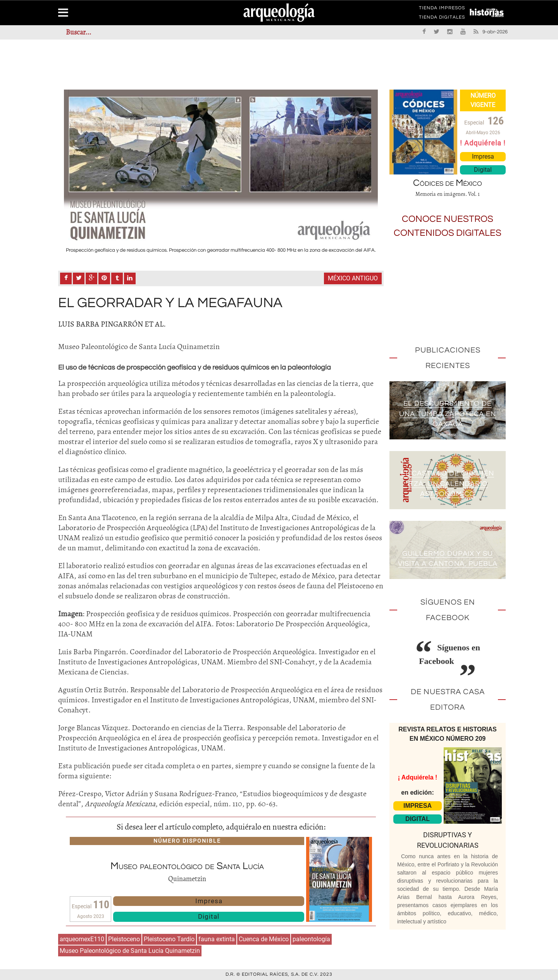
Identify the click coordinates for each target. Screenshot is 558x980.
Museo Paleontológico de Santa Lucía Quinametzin (130, 951)
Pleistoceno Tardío (169, 939)
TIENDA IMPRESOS (442, 9)
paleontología (311, 939)
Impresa (209, 901)
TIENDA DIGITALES (442, 19)
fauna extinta (217, 939)
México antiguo (353, 278)
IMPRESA (418, 806)
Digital (209, 916)
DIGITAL (418, 819)
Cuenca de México (264, 939)
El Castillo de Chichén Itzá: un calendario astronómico (448, 484)
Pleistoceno (124, 939)
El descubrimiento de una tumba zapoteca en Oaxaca (448, 414)
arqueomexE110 (82, 939)
